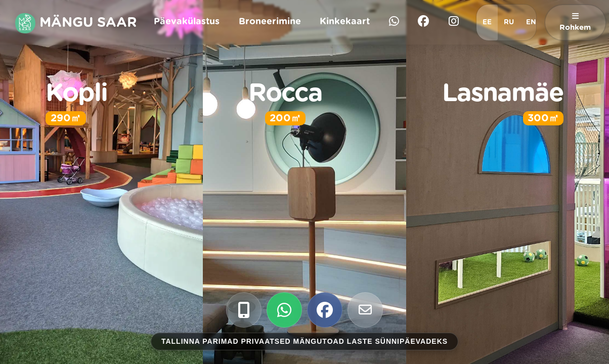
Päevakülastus (187, 22)
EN (531, 22)
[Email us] (365, 310)
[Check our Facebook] (325, 310)
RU (509, 22)
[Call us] (244, 310)
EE (487, 22)
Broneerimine (270, 22)
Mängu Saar (76, 23)
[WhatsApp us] (284, 310)
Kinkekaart (345, 22)
